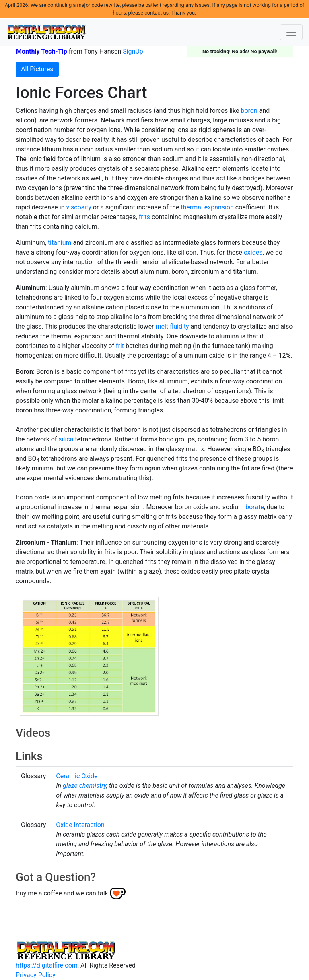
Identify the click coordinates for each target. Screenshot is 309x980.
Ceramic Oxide (77, 776)
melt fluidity (172, 326)
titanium (60, 243)
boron (249, 111)
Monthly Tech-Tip (42, 51)
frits (144, 217)
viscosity (78, 207)
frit (120, 346)
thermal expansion (207, 207)
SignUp (133, 51)
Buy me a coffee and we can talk (62, 893)
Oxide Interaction (80, 825)
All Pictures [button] (37, 69)
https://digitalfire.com (47, 965)
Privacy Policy (36, 975)
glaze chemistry (84, 786)
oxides (253, 252)
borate (255, 507)
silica (66, 439)
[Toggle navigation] (291, 32)
